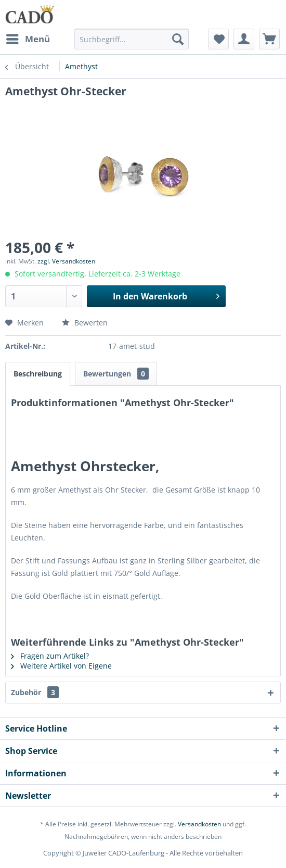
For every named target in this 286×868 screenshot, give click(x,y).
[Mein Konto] (244, 39)
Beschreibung (38, 374)
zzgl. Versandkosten (66, 261)
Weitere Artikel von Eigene (61, 666)
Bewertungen (116, 374)
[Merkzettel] (218, 39)
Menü (28, 38)
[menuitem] (28, 39)
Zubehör (35, 692)
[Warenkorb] (269, 39)
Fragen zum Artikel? (50, 656)
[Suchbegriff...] (132, 39)
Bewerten (85, 323)
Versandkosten (199, 824)
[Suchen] (178, 39)
